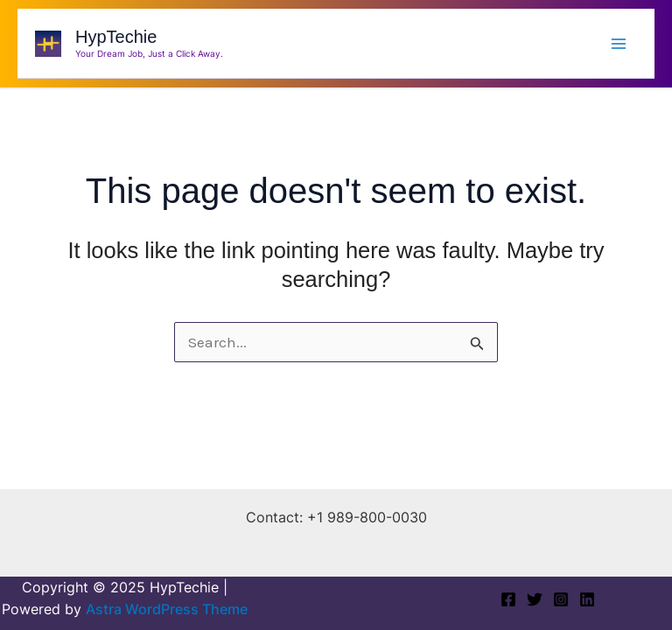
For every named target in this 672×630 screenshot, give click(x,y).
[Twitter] (535, 599)
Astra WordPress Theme (167, 609)
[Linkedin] (587, 599)
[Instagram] (561, 599)
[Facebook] (508, 599)
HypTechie (116, 37)
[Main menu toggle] (619, 43)
